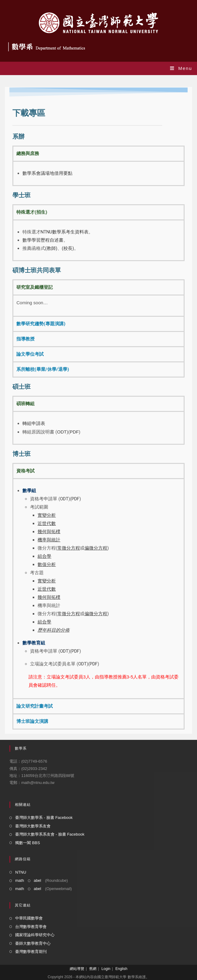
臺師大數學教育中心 (33, 943)
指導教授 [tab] (25, 339)
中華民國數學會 (29, 918)
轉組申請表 (34, 423)
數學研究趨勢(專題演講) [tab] (41, 324)
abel (37, 880)
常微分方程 (69, 614)
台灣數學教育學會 (31, 927)
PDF (74, 432)
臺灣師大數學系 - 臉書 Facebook (44, 818)
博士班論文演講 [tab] (32, 721)
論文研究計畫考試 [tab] (35, 706)
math (20, 880)
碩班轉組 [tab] (25, 404)
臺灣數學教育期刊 (31, 952)
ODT (62, 432)
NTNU (21, 872)
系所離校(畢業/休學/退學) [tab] (43, 369)
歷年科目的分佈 (53, 630)
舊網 (93, 969)
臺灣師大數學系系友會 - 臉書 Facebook (50, 834)
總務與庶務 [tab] (28, 154)
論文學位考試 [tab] (30, 354)
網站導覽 (77, 969)
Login (106, 969)
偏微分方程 (96, 614)
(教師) (51, 248)
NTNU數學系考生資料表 (65, 232)
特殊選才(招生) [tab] (32, 212)
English (121, 969)
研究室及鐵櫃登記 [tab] (35, 287)
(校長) (68, 248)
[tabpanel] (98, 173)
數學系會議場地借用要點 (47, 173)
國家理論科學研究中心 (35, 935)
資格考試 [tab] (25, 471)
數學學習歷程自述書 (43, 240)
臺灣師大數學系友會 (33, 826)
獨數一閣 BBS (28, 843)
